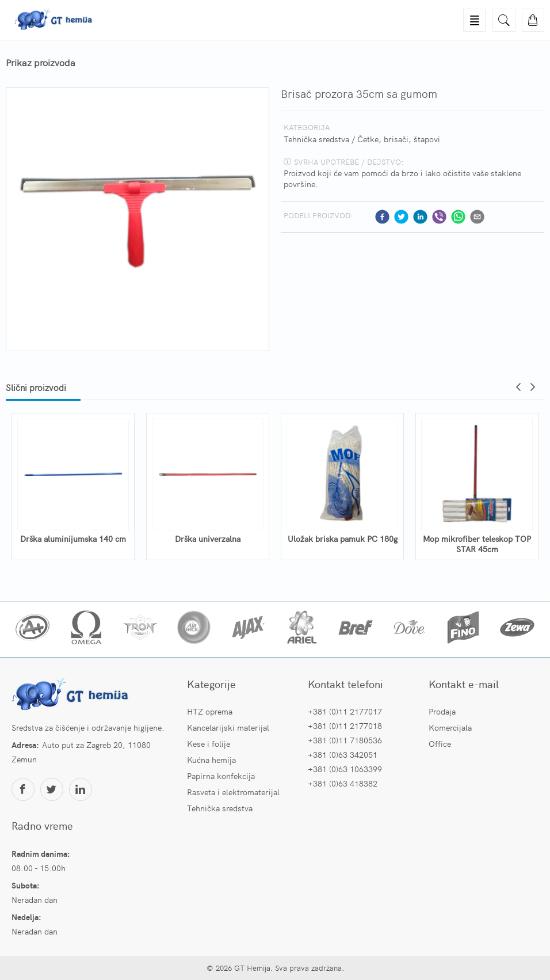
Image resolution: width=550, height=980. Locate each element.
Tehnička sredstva (316, 139)
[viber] (439, 217)
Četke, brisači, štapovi (399, 139)
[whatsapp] (458, 217)
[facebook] (382, 217)
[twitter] (401, 217)
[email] (477, 217)
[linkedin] (420, 217)
